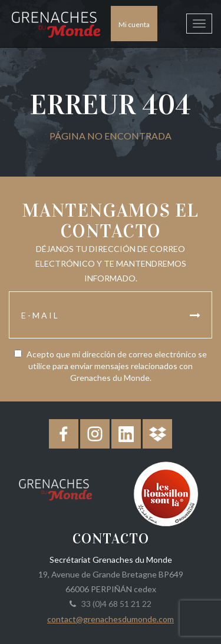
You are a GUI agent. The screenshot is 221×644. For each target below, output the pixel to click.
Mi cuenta (134, 24)
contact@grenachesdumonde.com (111, 619)
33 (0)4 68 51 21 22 (115, 604)
